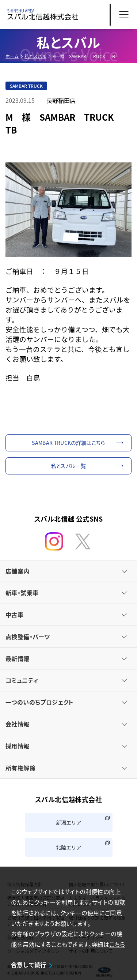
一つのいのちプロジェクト (39, 702)
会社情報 (18, 724)
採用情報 (18, 746)
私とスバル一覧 (68, 466)
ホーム (12, 56)
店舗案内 (18, 571)
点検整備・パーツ (28, 637)
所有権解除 (20, 768)
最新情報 (18, 658)
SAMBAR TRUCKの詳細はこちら (68, 443)
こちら (117, 944)
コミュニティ (22, 680)
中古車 (14, 615)
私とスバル (35, 56)
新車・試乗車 (22, 593)
